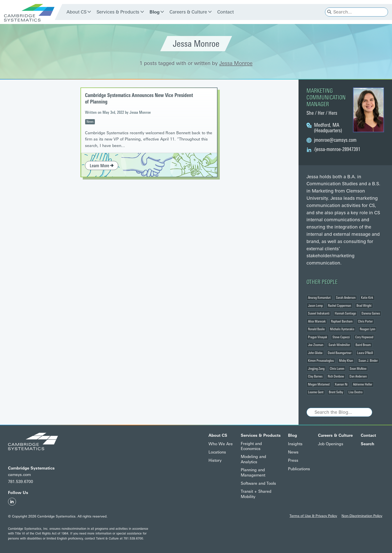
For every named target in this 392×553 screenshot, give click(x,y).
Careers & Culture (188, 12)
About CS (76, 12)
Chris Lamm (337, 368)
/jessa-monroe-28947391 (337, 149)
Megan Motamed (319, 384)
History (215, 460)
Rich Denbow (336, 376)
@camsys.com (335, 140)
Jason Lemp (315, 305)
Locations (217, 452)
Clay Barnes (315, 376)
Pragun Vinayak (318, 337)
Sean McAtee (358, 368)
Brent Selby (336, 392)
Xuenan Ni (341, 384)
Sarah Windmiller (339, 345)
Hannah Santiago (345, 313)
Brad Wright (364, 305)
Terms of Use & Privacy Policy (313, 516)
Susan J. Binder (368, 360)
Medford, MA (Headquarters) (328, 128)
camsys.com (19, 475)
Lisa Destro (355, 392)
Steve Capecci (341, 337)
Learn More (102, 166)
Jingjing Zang (316, 368)
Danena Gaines (371, 313)
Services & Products (118, 12)
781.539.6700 (20, 482)
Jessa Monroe (236, 63)
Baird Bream (363, 345)
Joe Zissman (316, 345)
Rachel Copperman (339, 305)
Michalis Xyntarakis (342, 329)
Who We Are (221, 444)
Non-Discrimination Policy (362, 516)
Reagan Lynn (367, 329)
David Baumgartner (340, 353)
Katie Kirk (367, 297)
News (90, 121)
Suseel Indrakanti (319, 313)
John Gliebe (315, 353)
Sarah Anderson (346, 297)
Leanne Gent (316, 392)
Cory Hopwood (364, 337)
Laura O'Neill (365, 353)
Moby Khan (346, 360)
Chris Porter (365, 321)
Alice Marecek (317, 321)
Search (367, 444)
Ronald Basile (316, 329)
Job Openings (331, 444)
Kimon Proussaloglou (321, 360)
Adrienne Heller (363, 384)
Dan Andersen (358, 376)
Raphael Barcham (342, 321)
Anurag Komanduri (319, 297)
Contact (225, 12)
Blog (154, 12)
